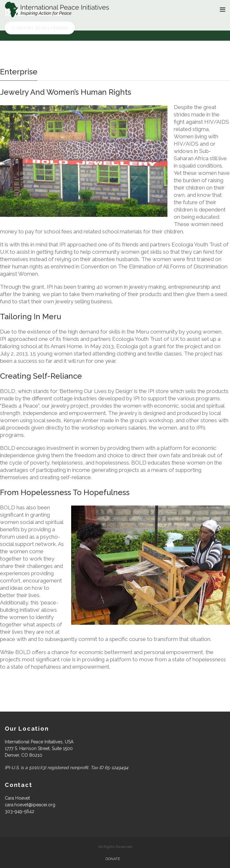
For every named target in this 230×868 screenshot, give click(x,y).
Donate (113, 859)
